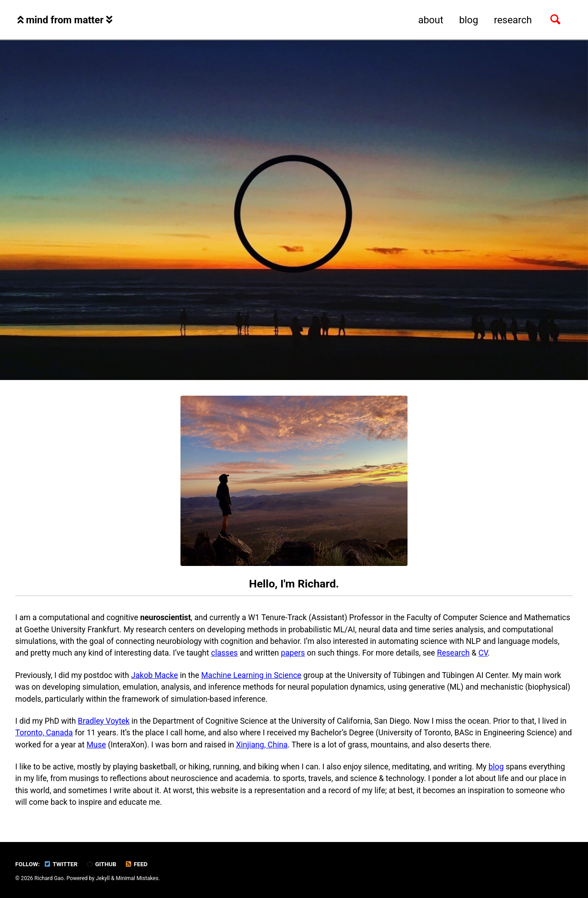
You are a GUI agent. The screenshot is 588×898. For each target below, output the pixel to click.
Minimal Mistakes (137, 878)
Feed (136, 864)
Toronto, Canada (44, 733)
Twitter (61, 864)
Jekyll (103, 878)
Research (453, 653)
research (513, 20)
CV (483, 653)
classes (224, 653)
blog (469, 20)
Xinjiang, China (262, 745)
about (431, 20)
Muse (96, 745)
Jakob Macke (155, 675)
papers (293, 653)
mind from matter (65, 20)
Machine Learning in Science (251, 675)
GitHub (101, 864)
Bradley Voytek (104, 721)
